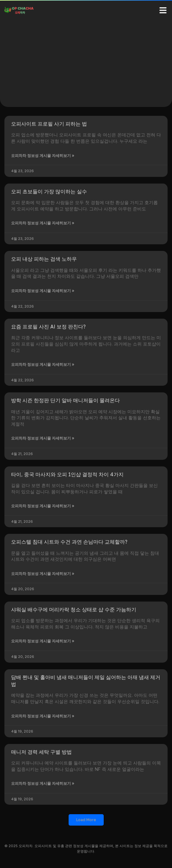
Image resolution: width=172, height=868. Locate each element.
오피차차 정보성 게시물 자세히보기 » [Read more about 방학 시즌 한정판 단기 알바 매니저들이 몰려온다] (43, 438)
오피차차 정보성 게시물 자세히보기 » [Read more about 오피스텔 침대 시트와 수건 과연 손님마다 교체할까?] (43, 574)
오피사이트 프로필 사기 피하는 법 (49, 124)
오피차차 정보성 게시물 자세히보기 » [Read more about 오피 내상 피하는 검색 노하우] (43, 291)
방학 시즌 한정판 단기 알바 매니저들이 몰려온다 (65, 400)
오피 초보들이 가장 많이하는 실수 (49, 191)
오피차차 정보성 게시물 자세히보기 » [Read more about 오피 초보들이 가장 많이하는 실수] (43, 223)
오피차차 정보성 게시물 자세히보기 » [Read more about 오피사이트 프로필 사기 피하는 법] (43, 156)
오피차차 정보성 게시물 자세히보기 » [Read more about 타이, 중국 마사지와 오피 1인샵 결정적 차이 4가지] (43, 506)
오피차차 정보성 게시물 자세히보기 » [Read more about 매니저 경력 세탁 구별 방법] (43, 783)
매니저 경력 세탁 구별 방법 (41, 752)
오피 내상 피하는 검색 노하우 (44, 259)
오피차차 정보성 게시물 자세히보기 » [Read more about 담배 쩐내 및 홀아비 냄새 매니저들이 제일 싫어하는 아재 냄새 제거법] (43, 716)
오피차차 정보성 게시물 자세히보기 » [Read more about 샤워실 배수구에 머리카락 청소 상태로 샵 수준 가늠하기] (43, 641)
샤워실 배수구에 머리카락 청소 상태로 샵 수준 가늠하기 (74, 609)
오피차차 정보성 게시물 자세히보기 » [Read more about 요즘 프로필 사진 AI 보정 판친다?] (43, 364)
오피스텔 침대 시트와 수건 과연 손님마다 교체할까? (69, 542)
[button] (163, 10)
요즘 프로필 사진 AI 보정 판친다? (48, 327)
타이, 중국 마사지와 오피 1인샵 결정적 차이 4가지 (67, 474)
